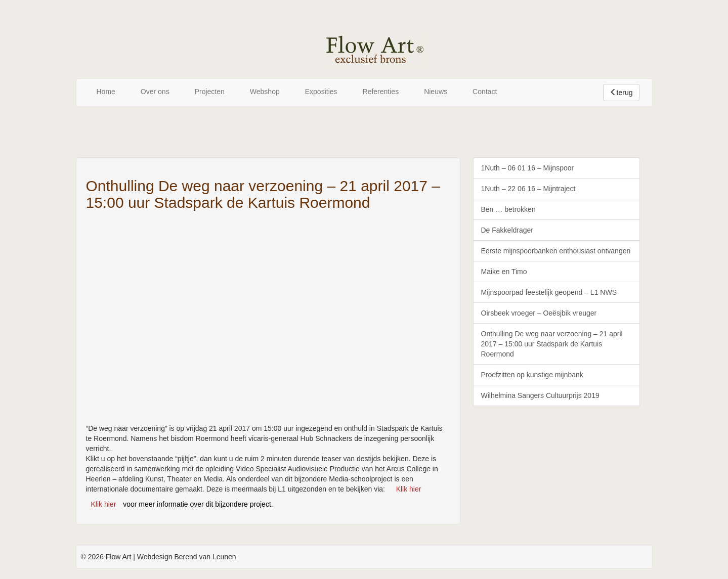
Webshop (265, 92)
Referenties (381, 92)
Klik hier (409, 489)
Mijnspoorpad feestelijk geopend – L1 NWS (549, 292)
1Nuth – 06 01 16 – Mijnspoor (528, 168)
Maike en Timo (504, 272)
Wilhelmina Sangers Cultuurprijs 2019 (540, 395)
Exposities (321, 92)
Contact (485, 92)
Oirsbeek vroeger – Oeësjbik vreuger (539, 313)
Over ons (155, 92)
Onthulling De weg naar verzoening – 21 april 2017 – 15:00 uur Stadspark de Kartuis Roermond (552, 344)
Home (106, 92)
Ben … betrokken (508, 209)
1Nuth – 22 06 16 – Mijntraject (528, 189)
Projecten (210, 92)
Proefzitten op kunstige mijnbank (532, 375)
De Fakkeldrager (507, 230)
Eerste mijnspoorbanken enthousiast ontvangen (556, 251)
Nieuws (436, 92)
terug (621, 93)
